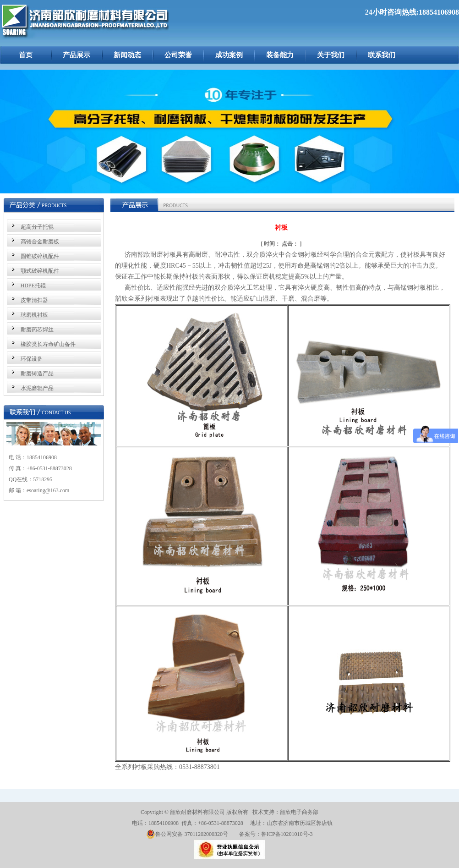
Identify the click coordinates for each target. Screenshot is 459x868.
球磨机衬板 (34, 315)
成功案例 (229, 55)
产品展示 (76, 55)
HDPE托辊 (33, 286)
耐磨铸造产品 (37, 374)
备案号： (250, 834)
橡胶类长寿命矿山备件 (48, 344)
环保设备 (32, 359)
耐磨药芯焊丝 (37, 330)
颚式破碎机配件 (40, 271)
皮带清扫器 (34, 300)
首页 (26, 55)
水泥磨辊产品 (37, 388)
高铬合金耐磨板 (40, 242)
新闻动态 (127, 55)
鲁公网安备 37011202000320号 (187, 834)
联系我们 (382, 55)
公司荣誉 (178, 55)
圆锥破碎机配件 (40, 256)
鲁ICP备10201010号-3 (287, 834)
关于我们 (331, 55)
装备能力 (280, 55)
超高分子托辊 (37, 227)
